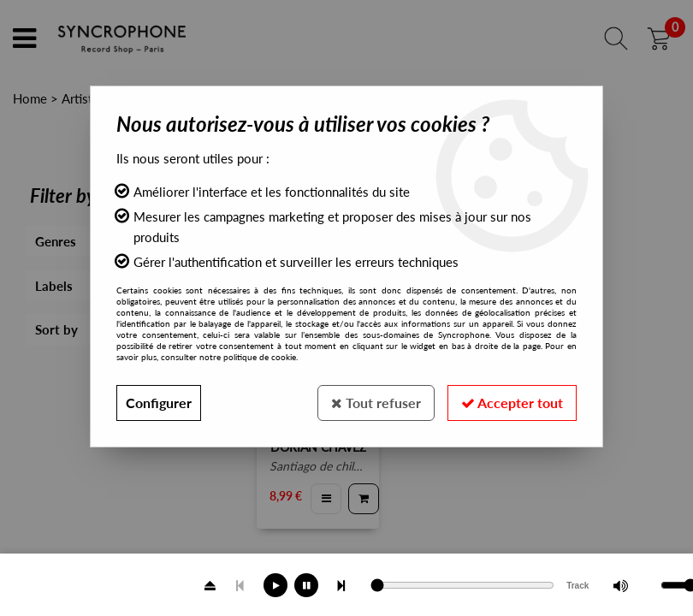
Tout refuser (376, 403)
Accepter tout (512, 403)
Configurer (159, 403)
